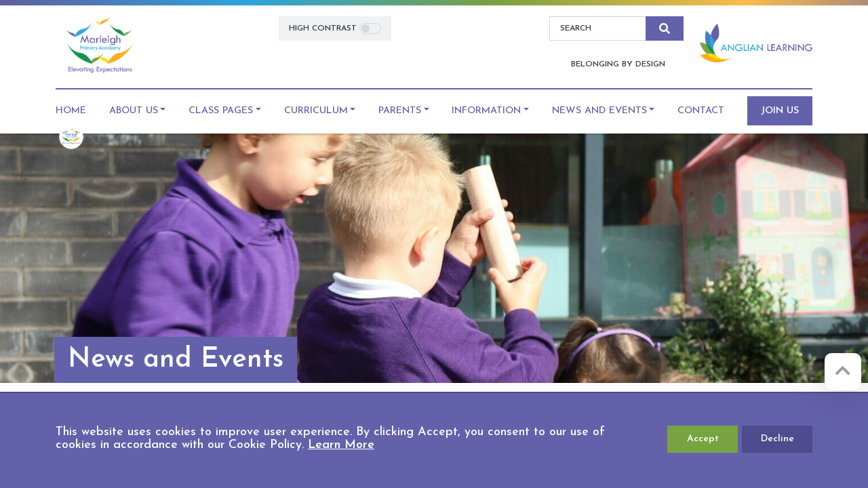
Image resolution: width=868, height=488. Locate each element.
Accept (703, 439)
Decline (777, 439)
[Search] (598, 28)
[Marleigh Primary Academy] (99, 46)
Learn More (341, 445)
